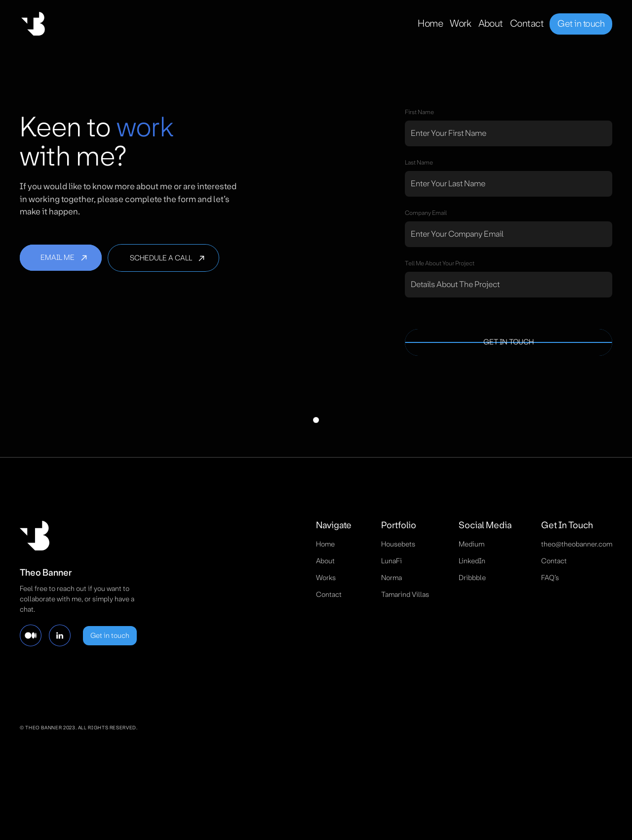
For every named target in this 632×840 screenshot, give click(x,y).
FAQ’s (550, 578)
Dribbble (472, 578)
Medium (472, 544)
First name (419, 112)
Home (325, 544)
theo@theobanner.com (577, 544)
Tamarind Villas (405, 594)
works (326, 578)
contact (329, 594)
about (325, 561)
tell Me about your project (440, 263)
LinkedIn (472, 561)
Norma (392, 578)
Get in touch (581, 24)
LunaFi (392, 561)
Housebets (398, 544)
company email (426, 213)
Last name (419, 163)
